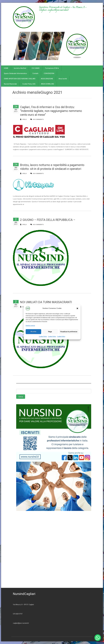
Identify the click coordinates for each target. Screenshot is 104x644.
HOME (6, 68)
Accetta (33, 332)
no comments (37, 119)
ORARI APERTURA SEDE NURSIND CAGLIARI (20, 79)
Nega (50, 332)
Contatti (35, 73)
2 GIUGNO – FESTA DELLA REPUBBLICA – (48, 220)
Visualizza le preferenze (69, 332)
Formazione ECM (52, 68)
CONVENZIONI (49, 73)
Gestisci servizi (30, 326)
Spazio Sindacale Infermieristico (15, 73)
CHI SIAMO (36, 68)
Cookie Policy (43, 336)
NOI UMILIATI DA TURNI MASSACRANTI (46, 302)
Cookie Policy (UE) (29, 84)
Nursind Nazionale (10, 84)
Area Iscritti (63, 79)
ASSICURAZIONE (47, 79)
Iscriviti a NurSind (20, 68)
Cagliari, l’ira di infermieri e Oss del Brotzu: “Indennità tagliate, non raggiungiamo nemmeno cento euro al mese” (51, 111)
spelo (23, 119)
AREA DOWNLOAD (47, 84)
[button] (77, 308)
